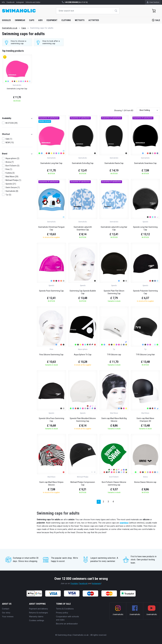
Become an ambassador (67, 624)
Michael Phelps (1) (13, 180)
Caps (32, 20)
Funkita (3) (10, 173)
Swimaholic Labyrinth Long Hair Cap (114, 228)
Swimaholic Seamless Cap (145, 163)
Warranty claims (36, 617)
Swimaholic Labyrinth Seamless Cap (83, 228)
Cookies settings (37, 620)
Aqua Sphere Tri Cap (83, 355)
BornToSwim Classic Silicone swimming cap (114, 483)
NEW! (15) (10, 142)
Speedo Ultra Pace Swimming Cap (51, 420)
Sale (156, 20)
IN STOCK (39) (12, 123)
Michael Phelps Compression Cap (83, 483)
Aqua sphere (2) (12, 158)
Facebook (83, 583)
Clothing (66, 20)
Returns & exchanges (39, 613)
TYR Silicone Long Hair (145, 355)
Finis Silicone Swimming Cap (51, 355)
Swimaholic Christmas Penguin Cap (51, 228)
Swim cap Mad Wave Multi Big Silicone (114, 420)
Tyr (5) (8, 195)
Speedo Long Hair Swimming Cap (145, 228)
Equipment (52, 20)
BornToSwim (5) (12, 166)
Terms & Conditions (65, 609)
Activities (94, 20)
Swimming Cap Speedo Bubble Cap (83, 292)
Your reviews (8, 617)
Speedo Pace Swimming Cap (51, 291)
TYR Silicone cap (114, 355)
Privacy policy (62, 613)
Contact (6, 609)
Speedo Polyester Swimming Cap (145, 292)
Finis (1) (9, 169)
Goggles (6, 20)
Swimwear (20, 20)
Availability (17, 118)
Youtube (74, 583)
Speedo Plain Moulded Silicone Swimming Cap (83, 420)
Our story (6, 613)
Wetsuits (80, 20)
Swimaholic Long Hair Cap (51, 163)
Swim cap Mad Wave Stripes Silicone (51, 483)
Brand (17, 154)
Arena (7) (10, 162)
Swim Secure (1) (13, 187)
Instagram (96, 583)
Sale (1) (9, 139)
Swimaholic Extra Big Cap (83, 163)
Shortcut (17, 134)
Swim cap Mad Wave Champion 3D (145, 420)
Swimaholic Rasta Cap (114, 163)
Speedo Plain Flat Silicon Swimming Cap (114, 292)
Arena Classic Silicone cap (145, 482)
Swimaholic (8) (12, 191)
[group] (17, 79)
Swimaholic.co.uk (10, 28)
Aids (40, 20)
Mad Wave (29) (12, 177)
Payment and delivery (38, 609)
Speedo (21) (11, 184)
